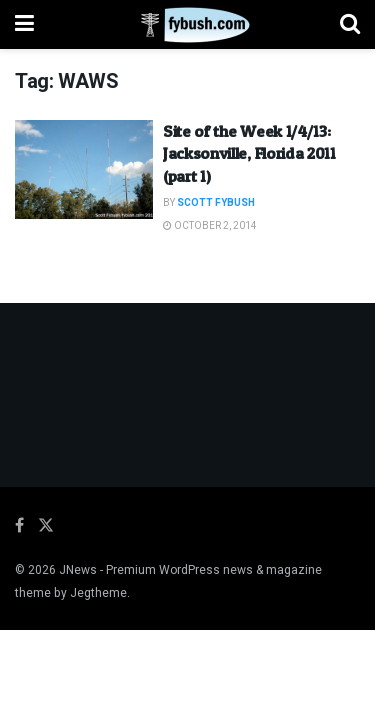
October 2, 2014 (210, 226)
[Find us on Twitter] (46, 526)
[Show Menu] (24, 24)
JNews (78, 570)
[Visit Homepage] (187, 25)
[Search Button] (350, 24)
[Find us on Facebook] (19, 526)
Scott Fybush (216, 203)
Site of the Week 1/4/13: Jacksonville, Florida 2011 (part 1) (249, 153)
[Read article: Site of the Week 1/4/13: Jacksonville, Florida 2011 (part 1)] (84, 169)
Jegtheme (98, 593)
